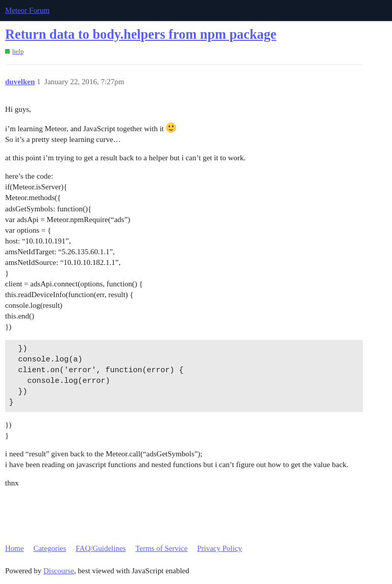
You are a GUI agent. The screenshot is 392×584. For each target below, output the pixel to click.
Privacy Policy (219, 548)
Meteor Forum (27, 10)
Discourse (59, 571)
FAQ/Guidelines (101, 548)
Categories (50, 548)
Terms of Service (161, 548)
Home (15, 548)
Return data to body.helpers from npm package (141, 34)
